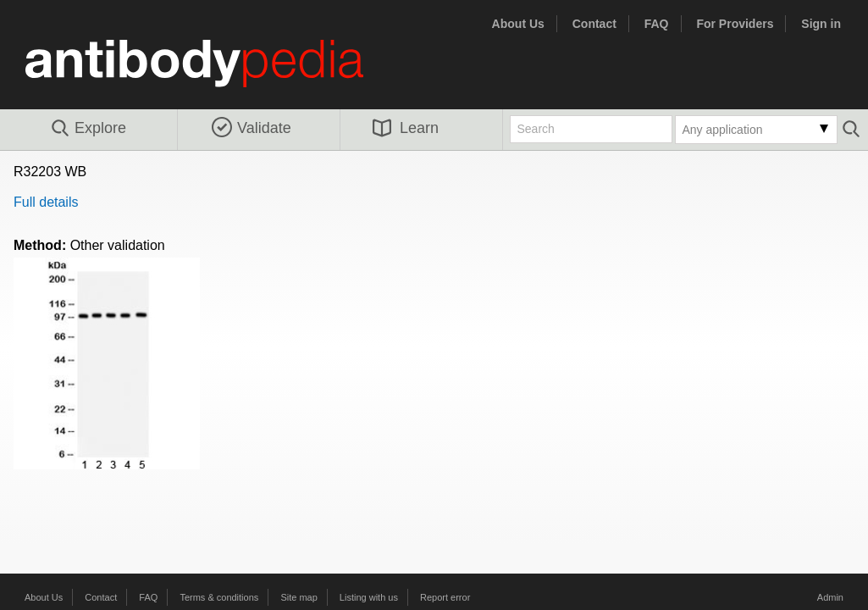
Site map (299, 597)
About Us (518, 24)
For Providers (735, 24)
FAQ (657, 24)
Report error (445, 597)
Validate (252, 128)
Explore (88, 129)
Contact (594, 24)
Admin (830, 597)
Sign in (821, 24)
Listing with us (369, 597)
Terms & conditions (219, 597)
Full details (46, 202)
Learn (406, 128)
